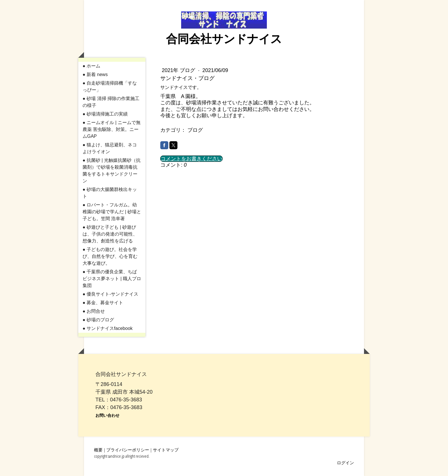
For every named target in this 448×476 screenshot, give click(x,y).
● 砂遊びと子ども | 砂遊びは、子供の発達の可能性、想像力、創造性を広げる (110, 234)
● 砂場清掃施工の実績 (105, 114)
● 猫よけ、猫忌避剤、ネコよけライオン (110, 148)
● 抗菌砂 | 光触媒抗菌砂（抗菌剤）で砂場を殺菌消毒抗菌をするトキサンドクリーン (112, 171)
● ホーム (91, 66)
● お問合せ (94, 311)
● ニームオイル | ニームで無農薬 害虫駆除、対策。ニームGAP (112, 129)
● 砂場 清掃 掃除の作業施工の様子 (111, 102)
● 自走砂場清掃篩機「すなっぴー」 (110, 86)
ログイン (345, 463)
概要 (98, 450)
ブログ (195, 130)
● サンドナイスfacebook (108, 328)
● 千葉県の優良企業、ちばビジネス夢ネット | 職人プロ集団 (112, 279)
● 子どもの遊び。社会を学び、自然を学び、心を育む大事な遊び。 (110, 256)
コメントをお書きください (191, 159)
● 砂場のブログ (98, 320)
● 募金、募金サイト (103, 303)
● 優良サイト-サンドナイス (110, 294)
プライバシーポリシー (128, 450)
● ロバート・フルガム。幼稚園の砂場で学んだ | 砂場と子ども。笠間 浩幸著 (112, 212)
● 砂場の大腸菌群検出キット (110, 193)
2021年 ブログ (179, 70)
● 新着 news (95, 74)
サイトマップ (166, 450)
